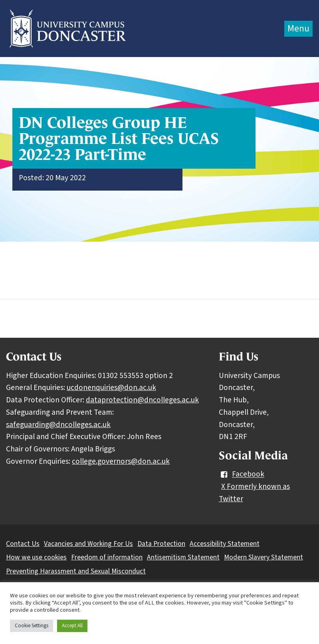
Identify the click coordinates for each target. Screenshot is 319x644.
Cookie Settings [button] (32, 626)
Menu (298, 29)
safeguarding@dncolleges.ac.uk (58, 425)
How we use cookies (36, 557)
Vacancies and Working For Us (88, 544)
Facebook (242, 475)
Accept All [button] (72, 626)
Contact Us (23, 544)
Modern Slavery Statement (264, 557)
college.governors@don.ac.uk (121, 461)
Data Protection (161, 544)
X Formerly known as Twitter (254, 493)
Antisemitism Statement (183, 557)
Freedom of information (107, 557)
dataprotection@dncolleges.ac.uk (142, 400)
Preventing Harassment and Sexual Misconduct (76, 571)
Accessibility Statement (225, 544)
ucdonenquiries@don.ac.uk (111, 388)
